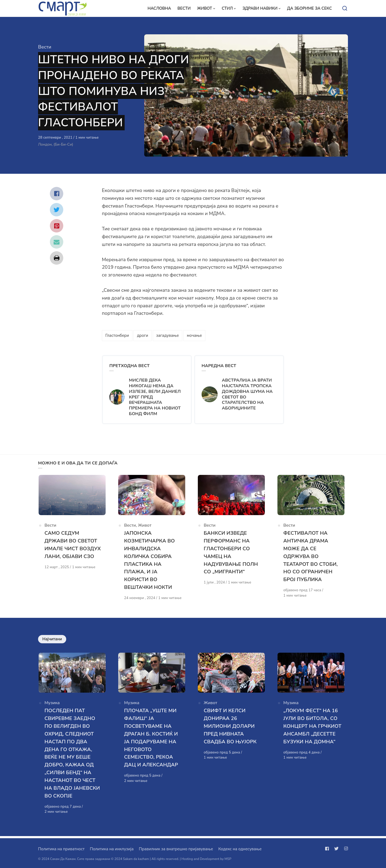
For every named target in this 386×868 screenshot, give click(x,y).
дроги (143, 335)
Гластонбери (117, 335)
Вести (45, 47)
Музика (52, 706)
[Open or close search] (345, 9)
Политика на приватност (61, 849)
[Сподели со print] (57, 258)
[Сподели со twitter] (57, 210)
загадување (168, 335)
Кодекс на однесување (240, 849)
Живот (145, 527)
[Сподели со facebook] (57, 194)
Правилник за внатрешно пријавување (176, 849)
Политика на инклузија (112, 849)
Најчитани (52, 640)
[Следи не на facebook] (328, 849)
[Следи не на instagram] (345, 849)
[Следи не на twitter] (336, 849)
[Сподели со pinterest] (57, 226)
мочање (194, 335)
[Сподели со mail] (57, 242)
